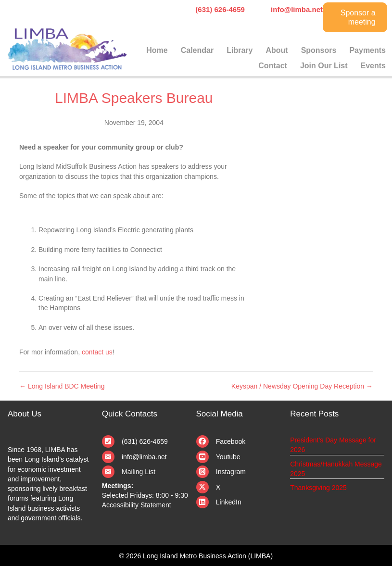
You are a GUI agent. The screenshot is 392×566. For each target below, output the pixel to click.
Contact (273, 66)
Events (373, 66)
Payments (367, 50)
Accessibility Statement (137, 505)
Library (240, 50)
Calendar (197, 50)
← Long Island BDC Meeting (62, 386)
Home (157, 50)
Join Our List (324, 66)
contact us (97, 352)
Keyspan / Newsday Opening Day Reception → (302, 386)
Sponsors (319, 50)
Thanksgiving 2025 (318, 488)
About (277, 50)
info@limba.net (144, 457)
